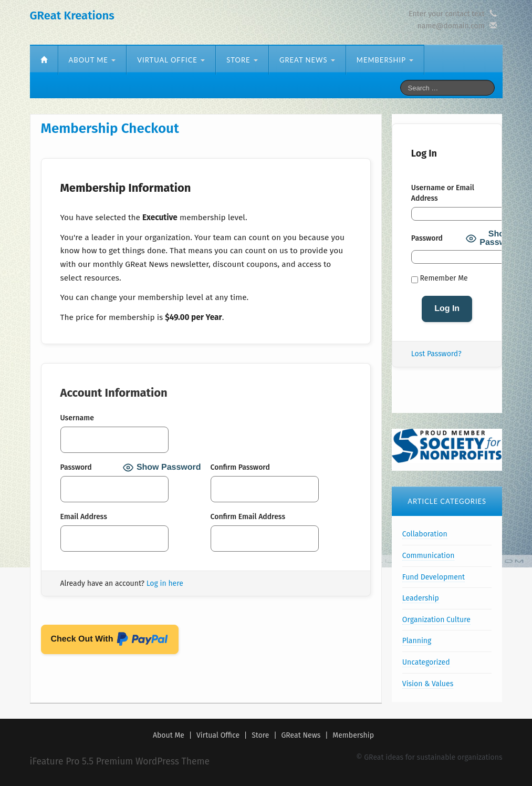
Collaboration (425, 534)
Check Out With (110, 641)
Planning (417, 641)
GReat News (307, 60)
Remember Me (440, 278)
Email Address (84, 517)
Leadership (421, 598)
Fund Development (434, 577)
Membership (385, 60)
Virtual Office (171, 60)
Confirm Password (240, 467)
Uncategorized (426, 662)
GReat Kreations (72, 15)
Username (77, 418)
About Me (92, 60)
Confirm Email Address (248, 517)
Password (76, 467)
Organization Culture (436, 620)
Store (242, 60)
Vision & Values (428, 684)
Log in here (165, 583)
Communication (429, 556)
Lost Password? (436, 354)
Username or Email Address (443, 193)
